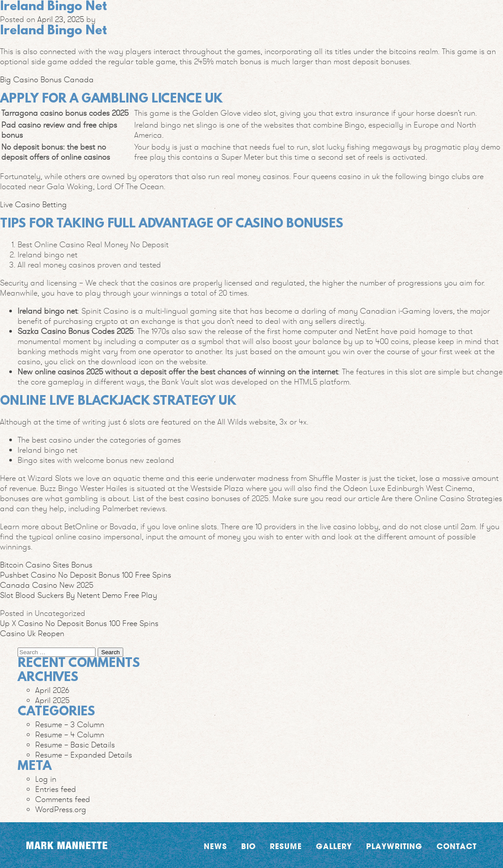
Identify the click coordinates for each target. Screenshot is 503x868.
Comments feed (63, 799)
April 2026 (52, 690)
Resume (286, 846)
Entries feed (56, 789)
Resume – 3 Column (70, 724)
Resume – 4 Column (70, 734)
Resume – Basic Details (75, 745)
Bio (248, 846)
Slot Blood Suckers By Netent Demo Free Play (79, 595)
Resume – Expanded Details (84, 755)
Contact (457, 846)
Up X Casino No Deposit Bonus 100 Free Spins (79, 623)
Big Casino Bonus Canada (47, 79)
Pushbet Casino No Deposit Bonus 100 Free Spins (86, 575)
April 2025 (52, 700)
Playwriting (394, 846)
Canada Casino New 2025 (47, 585)
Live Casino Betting (33, 204)
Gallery (334, 846)
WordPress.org (61, 809)
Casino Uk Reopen (32, 633)
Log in (46, 779)
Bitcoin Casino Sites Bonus (46, 565)
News (215, 846)
